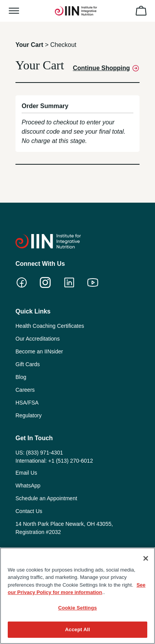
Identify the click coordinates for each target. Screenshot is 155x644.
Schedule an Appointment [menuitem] (46, 498)
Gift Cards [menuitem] (28, 364)
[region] (77, 596)
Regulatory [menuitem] (29, 415)
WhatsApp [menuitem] (28, 486)
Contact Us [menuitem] (29, 511)
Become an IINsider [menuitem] (39, 351)
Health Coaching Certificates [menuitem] (50, 326)
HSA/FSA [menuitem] (27, 403)
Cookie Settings (77, 608)
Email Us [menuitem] (26, 473)
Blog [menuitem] (21, 377)
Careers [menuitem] (25, 390)
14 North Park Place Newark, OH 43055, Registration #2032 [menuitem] (64, 528)
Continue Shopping (106, 68)
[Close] (146, 558)
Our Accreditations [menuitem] (37, 339)
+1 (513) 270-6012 (71, 461)
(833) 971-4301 (44, 453)
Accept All (77, 629)
